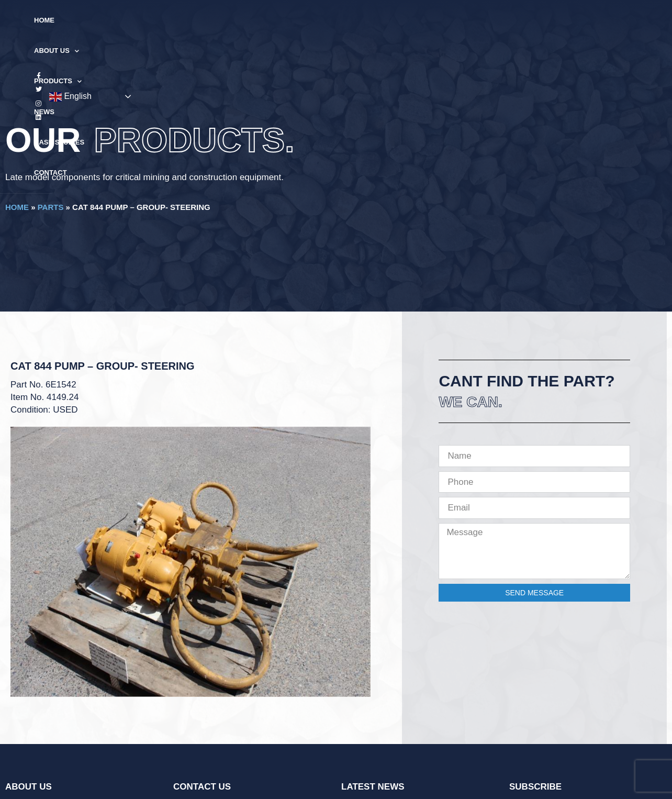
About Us (222, 21)
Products (284, 21)
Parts (51, 207)
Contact (443, 20)
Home (174, 20)
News (334, 20)
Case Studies (385, 20)
